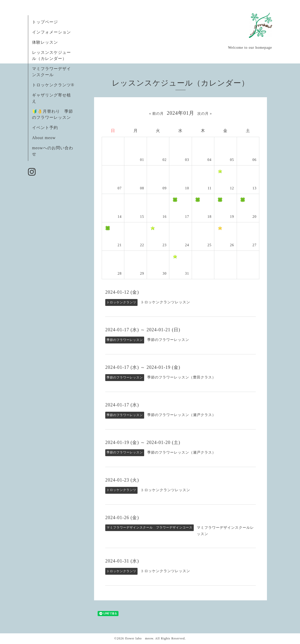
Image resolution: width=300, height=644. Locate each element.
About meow (44, 138)
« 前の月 (157, 114)
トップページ (45, 22)
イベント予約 (45, 128)
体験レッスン (45, 42)
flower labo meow (139, 638)
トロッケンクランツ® (53, 85)
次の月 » (205, 114)
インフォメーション (51, 32)
